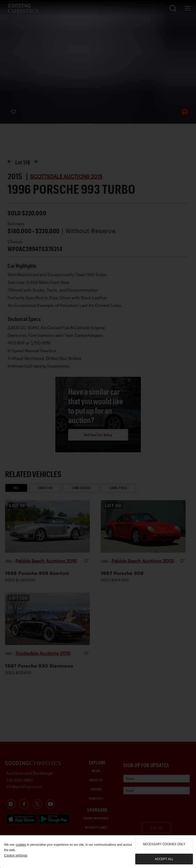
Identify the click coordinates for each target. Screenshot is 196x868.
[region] (98, 852)
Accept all (164, 859)
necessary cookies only (164, 844)
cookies (21, 845)
